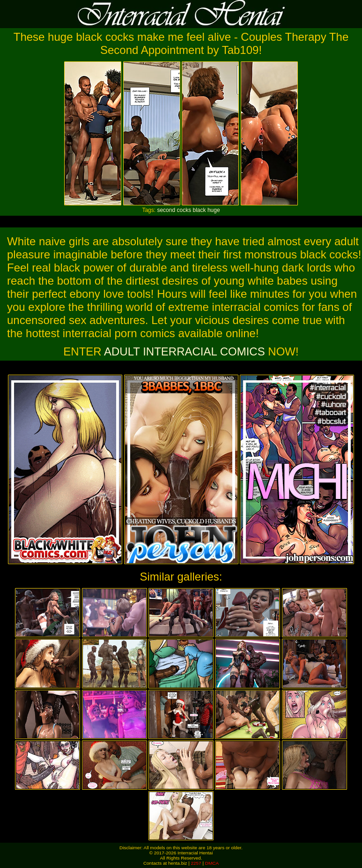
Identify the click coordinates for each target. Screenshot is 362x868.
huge (214, 210)
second (166, 210)
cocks (184, 210)
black (199, 210)
